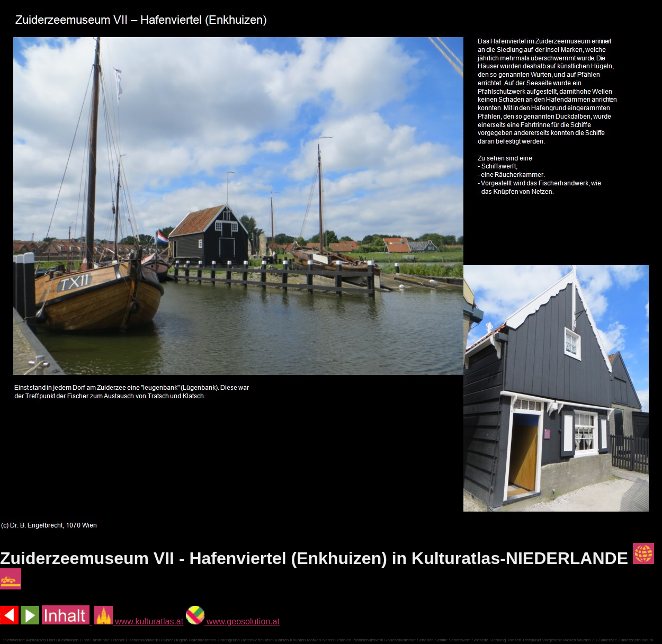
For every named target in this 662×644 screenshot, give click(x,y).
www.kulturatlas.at (139, 621)
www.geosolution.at (233, 621)
